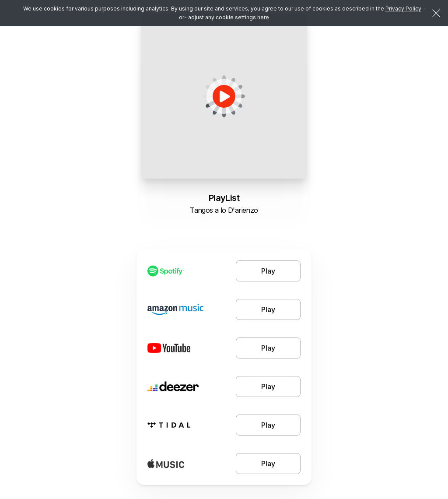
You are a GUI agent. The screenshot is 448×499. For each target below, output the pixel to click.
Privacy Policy (403, 9)
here (263, 17)
